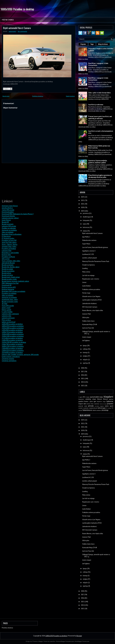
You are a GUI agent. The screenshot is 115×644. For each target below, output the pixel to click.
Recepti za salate (7, 269)
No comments (22, 31)
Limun (84, 282)
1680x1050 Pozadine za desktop (17, 9)
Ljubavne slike (7, 316)
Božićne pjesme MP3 (9, 287)
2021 (83, 204)
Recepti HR (5, 222)
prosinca (86, 213)
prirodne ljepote (99, 406)
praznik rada (83, 406)
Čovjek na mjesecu (89, 265)
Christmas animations (9, 361)
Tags (92, 44)
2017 (83, 372)
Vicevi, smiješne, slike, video (11, 261)
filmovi (105, 399)
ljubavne (110, 401)
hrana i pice (88, 401)
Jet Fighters (86, 341)
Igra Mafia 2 (86, 237)
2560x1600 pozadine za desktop (13, 334)
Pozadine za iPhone (8, 257)
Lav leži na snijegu (88, 275)
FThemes (35, 641)
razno (107, 406)
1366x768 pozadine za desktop (12, 344)
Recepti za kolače (8, 224)
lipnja (85, 346)
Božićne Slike (6, 255)
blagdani (108, 397)
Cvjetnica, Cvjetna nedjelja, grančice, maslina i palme (98, 162)
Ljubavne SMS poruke (9, 226)
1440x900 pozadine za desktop (12, 340)
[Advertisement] (20, 181)
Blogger (79, 636)
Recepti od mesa (7, 275)
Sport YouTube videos (9, 242)
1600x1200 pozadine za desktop (13, 346)
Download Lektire (8, 212)
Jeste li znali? (6, 308)
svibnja (85, 349)
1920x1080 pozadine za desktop (13, 328)
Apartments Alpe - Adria (10, 300)
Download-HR (7, 285)
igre (95, 401)
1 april (80, 397)
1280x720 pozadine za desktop (12, 332)
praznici (110, 404)
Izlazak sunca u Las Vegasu (91, 296)
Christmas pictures (8, 359)
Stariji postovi (70, 96)
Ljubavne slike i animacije (10, 314)
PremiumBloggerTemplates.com (65, 641)
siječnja (85, 363)
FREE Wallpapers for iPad (10, 283)
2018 (83, 368)
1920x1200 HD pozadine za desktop (14, 342)
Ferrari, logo (86, 293)
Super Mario (86, 244)
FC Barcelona (6, 236)
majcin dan (82, 404)
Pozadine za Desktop (9, 249)
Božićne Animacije (8, 289)
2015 (83, 379)
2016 (83, 375)
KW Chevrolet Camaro (90, 307)
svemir (81, 408)
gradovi (81, 401)
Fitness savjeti (6, 310)
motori (89, 404)
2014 (83, 382)
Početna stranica (8, 20)
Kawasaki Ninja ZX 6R (90, 324)
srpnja (85, 231)
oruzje (105, 404)
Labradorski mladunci (89, 303)
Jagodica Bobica (7, 208)
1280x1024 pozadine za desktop (13, 350)
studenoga (87, 217)
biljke (101, 397)
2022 (83, 200)
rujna (85, 224)
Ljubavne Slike (7, 251)
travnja (85, 353)
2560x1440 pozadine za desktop (13, 336)
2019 (83, 211)
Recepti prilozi (6, 273)
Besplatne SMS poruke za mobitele (14, 291)
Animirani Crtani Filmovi (10, 206)
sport (111, 406)
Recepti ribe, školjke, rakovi (11, 267)
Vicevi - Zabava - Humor (10, 244)
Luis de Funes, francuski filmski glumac (95, 247)
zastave (99, 410)
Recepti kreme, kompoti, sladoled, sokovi (15, 281)
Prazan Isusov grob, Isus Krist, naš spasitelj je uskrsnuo (100, 117)
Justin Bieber (86, 286)
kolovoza (86, 227)
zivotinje (105, 410)
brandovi (81, 399)
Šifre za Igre (6, 259)
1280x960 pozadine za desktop (12, 330)
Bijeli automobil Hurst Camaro (17, 28)
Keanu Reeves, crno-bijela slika (93, 310)
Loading (85, 268)
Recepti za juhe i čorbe (9, 279)
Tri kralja (109, 408)
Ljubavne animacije (8, 318)
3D (84, 397)
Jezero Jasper (87, 337)
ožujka (85, 356)
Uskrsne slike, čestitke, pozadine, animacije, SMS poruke (20, 355)
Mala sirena (86, 272)
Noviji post (6, 96)
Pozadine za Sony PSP (9, 240)
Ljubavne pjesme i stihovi (10, 218)
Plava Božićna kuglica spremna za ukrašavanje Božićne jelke (100, 176)
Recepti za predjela (8, 271)
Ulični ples (86, 318)
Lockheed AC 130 (88, 254)
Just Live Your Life (88, 328)
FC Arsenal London (8, 238)
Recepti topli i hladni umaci (11, 277)
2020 (83, 207)
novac (101, 404)
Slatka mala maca (88, 321)
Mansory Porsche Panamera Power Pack (96, 261)
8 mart (88, 397)
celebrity (88, 399)
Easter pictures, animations (11, 357)
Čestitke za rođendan (9, 228)
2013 (83, 386)
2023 (83, 197)
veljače (85, 360)
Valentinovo (87, 410)
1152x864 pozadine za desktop (12, 338)
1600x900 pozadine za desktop (12, 324)
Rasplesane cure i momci (91, 279)
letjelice (99, 401)
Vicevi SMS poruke (8, 306)
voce (94, 410)
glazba (111, 399)
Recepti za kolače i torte (10, 302)
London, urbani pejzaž (90, 258)
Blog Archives (103, 44)
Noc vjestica (95, 404)
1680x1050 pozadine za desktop (13, 326)
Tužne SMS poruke (8, 210)
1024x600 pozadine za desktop (12, 353)
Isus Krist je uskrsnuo (96, 105)
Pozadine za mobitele (9, 293)
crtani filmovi (97, 399)
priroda (91, 406)
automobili (12, 31)
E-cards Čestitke (7, 312)
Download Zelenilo (8, 216)
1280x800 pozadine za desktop (12, 348)
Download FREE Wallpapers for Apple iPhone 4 (18, 214)
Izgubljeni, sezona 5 (89, 251)
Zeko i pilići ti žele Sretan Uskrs (99, 93)
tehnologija (102, 408)
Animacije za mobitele (9, 230)
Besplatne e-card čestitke (10, 253)
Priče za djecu (6, 320)
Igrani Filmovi (6, 220)
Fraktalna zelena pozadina (91, 289)
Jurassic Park (86, 314)
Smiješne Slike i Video (9, 247)
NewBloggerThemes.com (82, 641)
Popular (83, 44)
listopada (86, 220)
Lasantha (52, 641)
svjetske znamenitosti (90, 408)
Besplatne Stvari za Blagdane (12, 234)
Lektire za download (9, 322)
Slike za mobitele (8, 232)
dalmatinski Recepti (8, 263)
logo (104, 401)
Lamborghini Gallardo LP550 (92, 300)
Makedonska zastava (89, 240)
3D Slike (5, 304)
